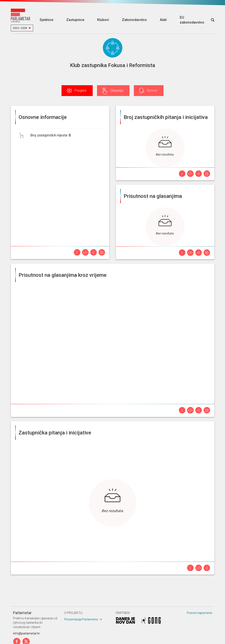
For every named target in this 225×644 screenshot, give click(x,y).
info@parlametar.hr (26, 633)
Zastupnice (75, 20)
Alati (163, 20)
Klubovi (103, 20)
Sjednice (46, 20)
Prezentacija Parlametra (81, 619)
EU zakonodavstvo (192, 20)
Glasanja (117, 91)
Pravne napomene (200, 613)
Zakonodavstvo (134, 20)
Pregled (80, 91)
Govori (152, 91)
